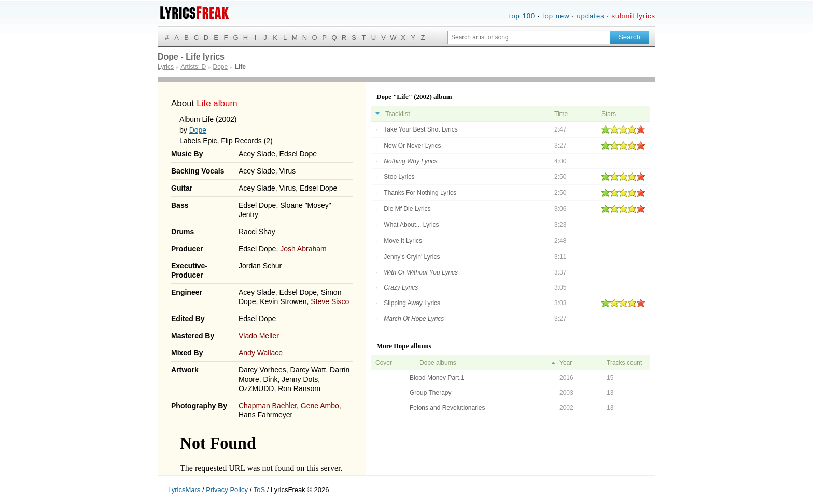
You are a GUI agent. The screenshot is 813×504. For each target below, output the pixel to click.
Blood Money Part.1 (437, 378)
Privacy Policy (227, 490)
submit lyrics (633, 16)
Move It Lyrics (403, 241)
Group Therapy (431, 393)
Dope (198, 130)
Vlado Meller (259, 336)
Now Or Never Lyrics (412, 146)
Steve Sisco (330, 301)
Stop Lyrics (399, 177)
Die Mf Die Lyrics (407, 209)
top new (556, 16)
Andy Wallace (261, 353)
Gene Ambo (320, 406)
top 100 (522, 16)
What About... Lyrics (411, 225)
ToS (259, 490)
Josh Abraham (303, 249)
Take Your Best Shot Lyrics (420, 129)
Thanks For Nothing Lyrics (420, 193)
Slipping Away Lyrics (412, 303)
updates (590, 16)
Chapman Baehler (268, 406)
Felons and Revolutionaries (447, 408)
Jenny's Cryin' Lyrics (412, 257)
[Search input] (529, 37)
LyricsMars (184, 490)
